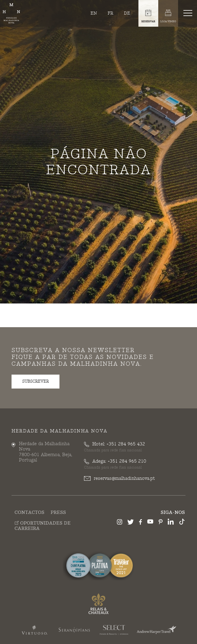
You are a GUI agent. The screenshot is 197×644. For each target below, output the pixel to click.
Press (58, 512)
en (94, 13)
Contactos (29, 512)
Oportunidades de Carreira (43, 526)
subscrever (35, 381)
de (127, 13)
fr (110, 13)
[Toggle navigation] (189, 13)
